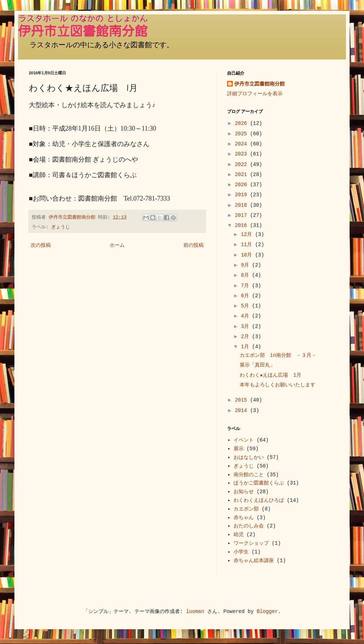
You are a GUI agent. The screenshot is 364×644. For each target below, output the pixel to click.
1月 (246, 347)
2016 (243, 225)
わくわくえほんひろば (259, 500)
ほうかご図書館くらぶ (259, 483)
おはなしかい (249, 457)
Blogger (267, 612)
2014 (243, 411)
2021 (243, 175)
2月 (246, 337)
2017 (243, 215)
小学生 (241, 552)
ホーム (117, 245)
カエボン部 (246, 509)
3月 (246, 327)
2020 (243, 185)
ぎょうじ (61, 227)
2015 (243, 400)
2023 (243, 154)
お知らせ (244, 492)
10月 (248, 255)
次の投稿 (41, 245)
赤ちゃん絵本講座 (254, 561)
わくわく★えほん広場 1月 (270, 375)
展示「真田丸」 (257, 365)
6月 (246, 296)
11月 (248, 245)
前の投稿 (194, 245)
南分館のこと (249, 475)
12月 (248, 235)
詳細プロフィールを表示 (255, 94)
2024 (243, 144)
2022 (243, 165)
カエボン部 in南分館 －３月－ (278, 355)
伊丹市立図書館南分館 (259, 84)
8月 (246, 275)
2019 (243, 195)
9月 (246, 265)
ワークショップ (251, 543)
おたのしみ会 (249, 526)
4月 (246, 316)
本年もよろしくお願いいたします (278, 385)
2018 (243, 205)
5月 (246, 306)
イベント (244, 440)
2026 (243, 123)
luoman (195, 612)
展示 (239, 449)
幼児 (239, 535)
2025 (243, 134)
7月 (246, 286)
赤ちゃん (244, 518)
